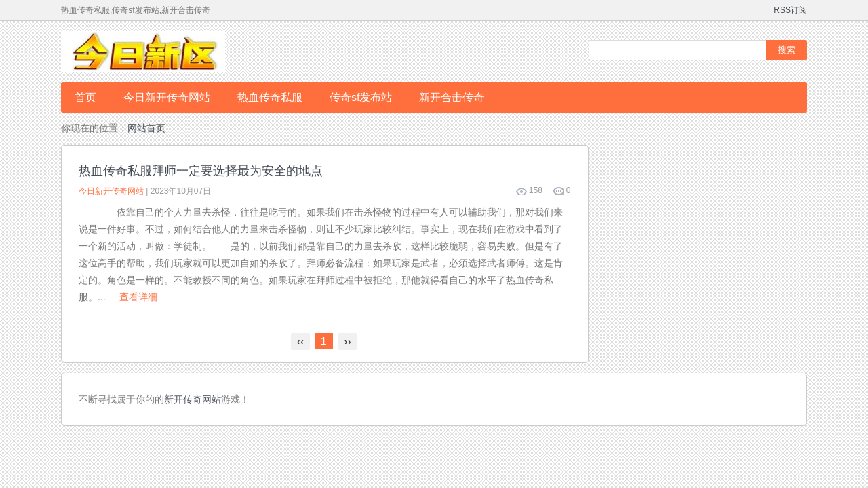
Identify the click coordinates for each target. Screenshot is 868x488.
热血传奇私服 (270, 97)
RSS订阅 (790, 10)
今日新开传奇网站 (167, 97)
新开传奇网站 (193, 399)
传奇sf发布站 (361, 97)
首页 (85, 97)
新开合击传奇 (452, 97)
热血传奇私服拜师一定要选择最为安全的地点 (201, 171)
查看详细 (138, 297)
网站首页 (146, 128)
